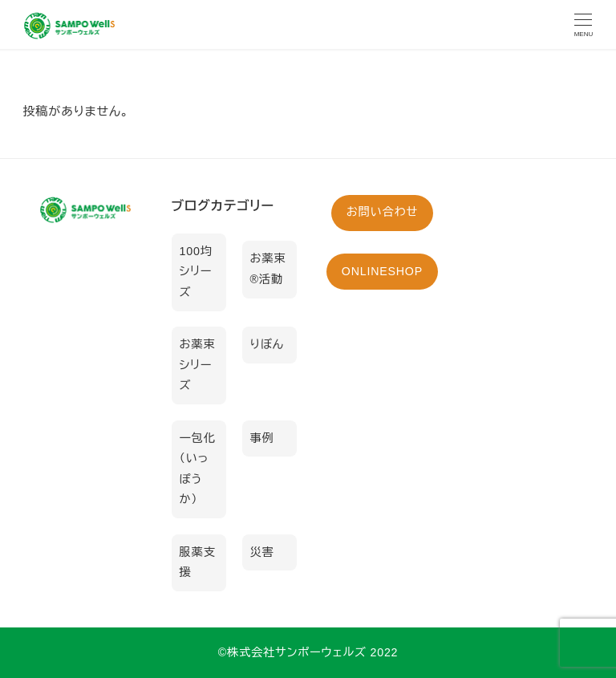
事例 (262, 438)
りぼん (267, 344)
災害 (262, 552)
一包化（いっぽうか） (198, 469)
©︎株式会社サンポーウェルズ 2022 (308, 652)
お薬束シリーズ (198, 365)
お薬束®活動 (268, 269)
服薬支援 (198, 562)
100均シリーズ (196, 272)
